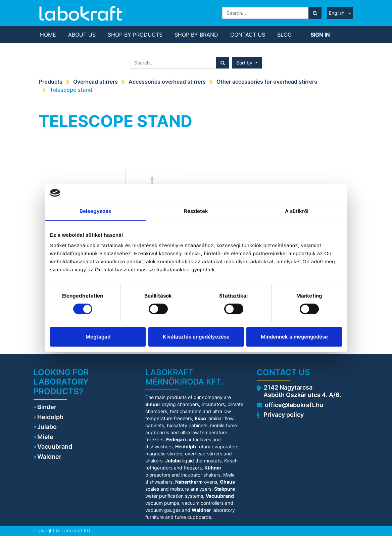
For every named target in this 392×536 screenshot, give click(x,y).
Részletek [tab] (196, 211)
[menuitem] (48, 35)
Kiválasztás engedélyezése (196, 337)
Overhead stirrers (95, 82)
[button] (247, 63)
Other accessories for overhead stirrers (267, 82)
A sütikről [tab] (297, 211)
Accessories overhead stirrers (167, 82)
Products (51, 82)
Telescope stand (71, 90)
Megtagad (98, 337)
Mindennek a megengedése (294, 337)
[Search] (315, 13)
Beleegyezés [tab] (95, 211)
